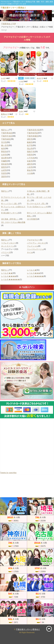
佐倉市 (30, 161)
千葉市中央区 (7, 136)
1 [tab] (23, 19)
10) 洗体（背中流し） (10, 219)
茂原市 (4, 177)
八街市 (30, 167)
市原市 (4, 173)
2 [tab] (27, 19)
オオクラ (40, 78)
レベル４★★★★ (9, 276)
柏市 (3, 149)
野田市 (4, 152)
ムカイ (21, 111)
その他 (30, 173)
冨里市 (4, 167)
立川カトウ (5, 114)
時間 (21, 78)
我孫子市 (31, 152)
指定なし (5, 130)
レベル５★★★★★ (35, 276)
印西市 (30, 155)
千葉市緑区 (6, 139)
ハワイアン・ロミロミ (36, 243)
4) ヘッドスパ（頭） (10, 204)
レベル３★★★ (33, 273)
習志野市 (5, 158)
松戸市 (30, 145)
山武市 (4, 170)
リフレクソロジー (9, 243)
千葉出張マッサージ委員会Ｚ (28, 629)
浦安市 (30, 139)
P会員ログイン (27, 287)
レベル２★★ (7, 273)
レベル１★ (32, 270)
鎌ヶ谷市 (5, 145)
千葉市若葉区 (33, 136)
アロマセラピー (33, 240)
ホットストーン (8, 246)
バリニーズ (6, 252)
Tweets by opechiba (8, 473)
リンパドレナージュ (35, 249)
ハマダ (21, 81)
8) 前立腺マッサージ (10, 213)
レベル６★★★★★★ (10, 279)
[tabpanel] (27, 16)
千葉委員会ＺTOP (9, 24)
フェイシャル (33, 246)
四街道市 (5, 164)
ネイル (30, 252)
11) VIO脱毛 (32, 219)
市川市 (4, 142)
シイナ (3, 78)
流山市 (30, 149)
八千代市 (31, 158)
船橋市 (30, 142)
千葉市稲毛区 (33, 133)
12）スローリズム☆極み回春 (13, 222)
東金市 (30, 170)
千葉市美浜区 (7, 133)
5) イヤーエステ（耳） (36, 204)
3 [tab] (30, 19)
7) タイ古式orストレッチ (37, 207)
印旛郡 (4, 161)
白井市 (4, 155)
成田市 (30, 164)
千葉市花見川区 (33, 130)
